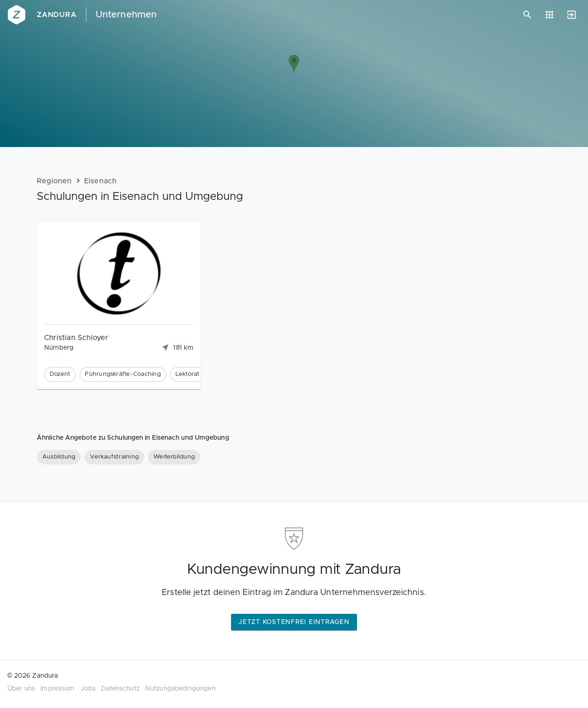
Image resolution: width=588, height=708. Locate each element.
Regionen (54, 181)
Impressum (57, 689)
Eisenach (101, 181)
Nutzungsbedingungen (180, 689)
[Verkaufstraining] (114, 457)
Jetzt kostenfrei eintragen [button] (294, 622)
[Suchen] (527, 15)
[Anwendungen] (549, 15)
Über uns (21, 689)
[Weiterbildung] (174, 457)
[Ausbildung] (59, 457)
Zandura (57, 15)
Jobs (88, 689)
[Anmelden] (571, 15)
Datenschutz (120, 689)
